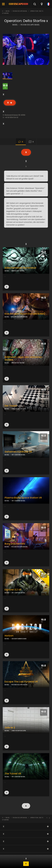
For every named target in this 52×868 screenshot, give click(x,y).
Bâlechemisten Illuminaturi (20, 268)
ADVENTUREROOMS (19, 639)
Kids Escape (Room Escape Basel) (25, 314)
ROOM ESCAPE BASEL (30, 25)
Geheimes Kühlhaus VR (18, 452)
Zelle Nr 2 (10, 728)
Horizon (9, 636)
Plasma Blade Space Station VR (23, 498)
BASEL (15, 25)
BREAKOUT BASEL (18, 271)
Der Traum (11, 406)
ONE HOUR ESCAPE (19, 409)
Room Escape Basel (20, 11)
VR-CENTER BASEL (18, 501)
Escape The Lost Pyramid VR (21, 682)
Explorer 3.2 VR (13, 590)
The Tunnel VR (13, 774)
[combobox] (42, 4)
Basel (8, 11)
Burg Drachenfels (15, 544)
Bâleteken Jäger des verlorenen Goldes (23, 359)
